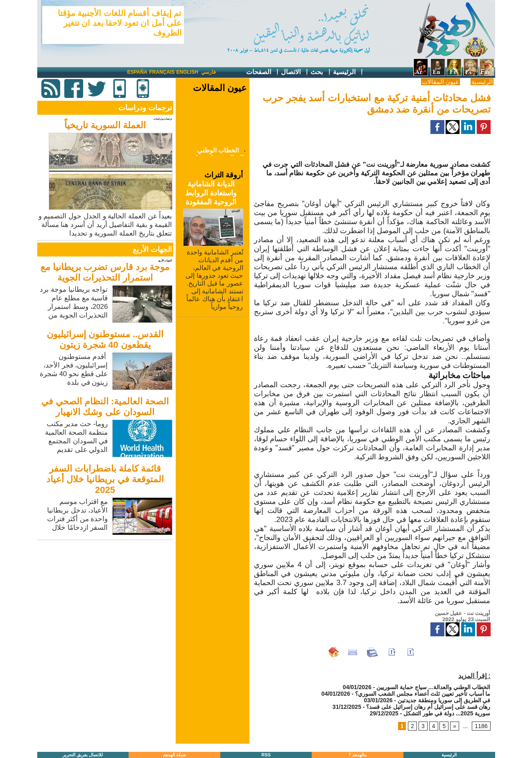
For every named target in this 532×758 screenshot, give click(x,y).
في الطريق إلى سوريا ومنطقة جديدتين (444, 700)
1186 (481, 726)
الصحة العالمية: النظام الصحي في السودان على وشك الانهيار (105, 407)
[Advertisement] (106, 599)
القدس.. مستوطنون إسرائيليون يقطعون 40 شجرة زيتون (105, 339)
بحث (321, 72)
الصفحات (263, 72)
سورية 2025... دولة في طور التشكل (447, 713)
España (137, 72)
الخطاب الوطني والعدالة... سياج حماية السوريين (433, 687)
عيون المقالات (440, 82)
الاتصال (295, 72)
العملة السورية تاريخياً (105, 125)
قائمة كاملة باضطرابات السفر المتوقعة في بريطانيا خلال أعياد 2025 (105, 479)
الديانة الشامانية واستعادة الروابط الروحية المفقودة (211, 193)
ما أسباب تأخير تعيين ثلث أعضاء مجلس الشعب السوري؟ (423, 694)
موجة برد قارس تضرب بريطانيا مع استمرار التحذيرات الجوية (105, 272)
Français (162, 72)
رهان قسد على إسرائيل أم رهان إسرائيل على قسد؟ (428, 707)
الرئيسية (348, 72)
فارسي (208, 72)
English (187, 72)
